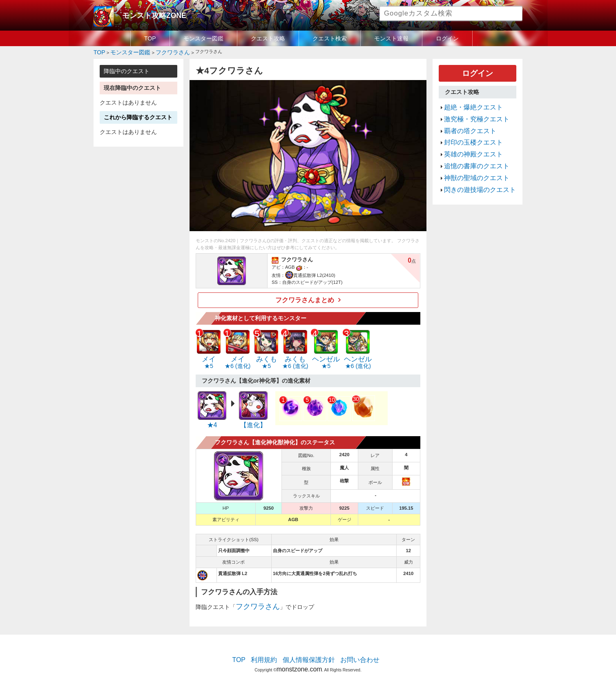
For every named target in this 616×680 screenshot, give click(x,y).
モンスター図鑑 (203, 38)
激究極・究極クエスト (471, 112)
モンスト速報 (391, 38)
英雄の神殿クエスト (468, 141)
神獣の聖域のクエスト (471, 161)
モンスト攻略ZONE (147, 14)
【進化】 (253, 419)
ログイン (447, 38)
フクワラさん (253, 598)
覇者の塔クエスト (465, 122)
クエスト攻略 (268, 38)
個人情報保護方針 (309, 649)
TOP (150, 38)
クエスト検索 (330, 38)
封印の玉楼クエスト (468, 132)
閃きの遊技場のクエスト (473, 170)
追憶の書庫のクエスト (471, 151)
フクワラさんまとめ (305, 297)
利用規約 (271, 649)
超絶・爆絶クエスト (468, 102)
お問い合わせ (351, 649)
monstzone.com (299, 657)
